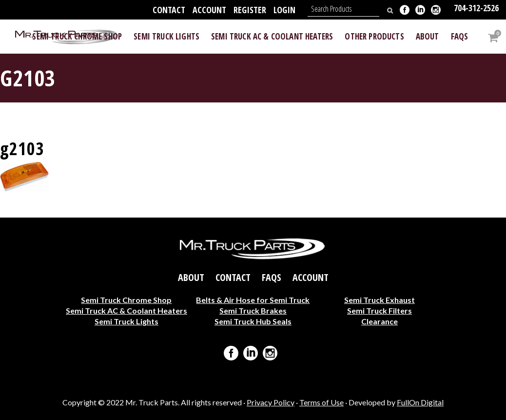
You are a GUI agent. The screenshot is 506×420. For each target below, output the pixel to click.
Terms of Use (321, 402)
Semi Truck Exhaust (379, 300)
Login (284, 10)
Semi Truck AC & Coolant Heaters (126, 310)
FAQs (272, 278)
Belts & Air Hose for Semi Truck (253, 300)
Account (209, 10)
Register (250, 10)
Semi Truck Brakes (253, 310)
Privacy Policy (271, 402)
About (191, 278)
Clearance (379, 321)
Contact (169, 10)
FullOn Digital (420, 402)
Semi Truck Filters (379, 310)
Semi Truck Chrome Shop (126, 300)
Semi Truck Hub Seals (253, 321)
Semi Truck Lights (126, 321)
